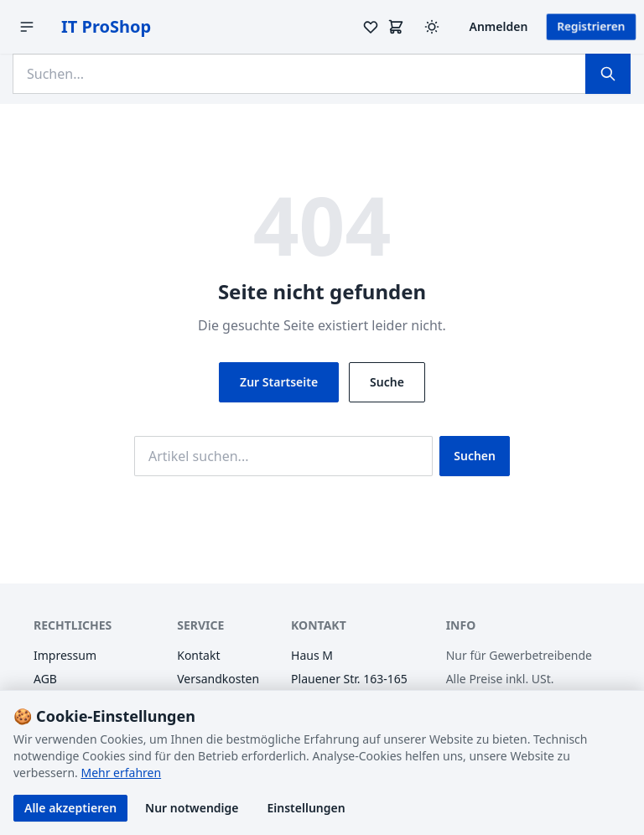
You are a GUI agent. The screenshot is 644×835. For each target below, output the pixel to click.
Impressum (65, 655)
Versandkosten (218, 679)
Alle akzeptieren (70, 808)
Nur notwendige (192, 808)
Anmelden (499, 26)
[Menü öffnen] (27, 27)
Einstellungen (306, 808)
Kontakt (198, 655)
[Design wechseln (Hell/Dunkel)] (432, 27)
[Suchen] (608, 74)
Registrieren (591, 26)
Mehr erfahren (121, 773)
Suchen (475, 456)
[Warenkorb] (396, 27)
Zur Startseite (279, 382)
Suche (387, 382)
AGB (45, 679)
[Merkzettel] (371, 27)
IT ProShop (106, 26)
